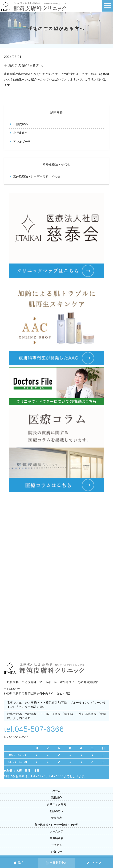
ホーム (56, 791)
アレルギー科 (22, 142)
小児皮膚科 (21, 133)
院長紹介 (56, 798)
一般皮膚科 (21, 124)
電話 (19, 863)
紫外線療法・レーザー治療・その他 (37, 176)
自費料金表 (56, 838)
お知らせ (56, 852)
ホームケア (56, 831)
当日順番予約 (57, 863)
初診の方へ (56, 811)
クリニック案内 (57, 804)
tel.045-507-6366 (35, 729)
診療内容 (56, 818)
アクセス (94, 863)
